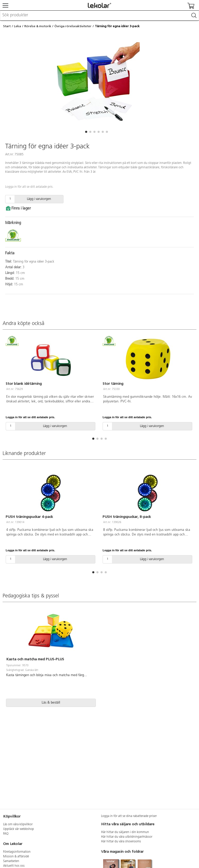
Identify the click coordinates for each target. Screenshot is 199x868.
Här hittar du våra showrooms (121, 842)
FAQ (6, 834)
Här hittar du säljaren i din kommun (125, 832)
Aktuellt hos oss (14, 866)
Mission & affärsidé (16, 857)
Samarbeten (11, 861)
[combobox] (99, 16)
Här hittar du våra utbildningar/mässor (127, 837)
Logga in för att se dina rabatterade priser (129, 816)
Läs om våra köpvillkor (18, 824)
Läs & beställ (51, 703)
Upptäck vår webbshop (19, 829)
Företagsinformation (17, 852)
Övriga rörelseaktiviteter (73, 26)
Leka (17, 26)
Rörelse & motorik (38, 26)
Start (7, 26)
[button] (86, 132)
